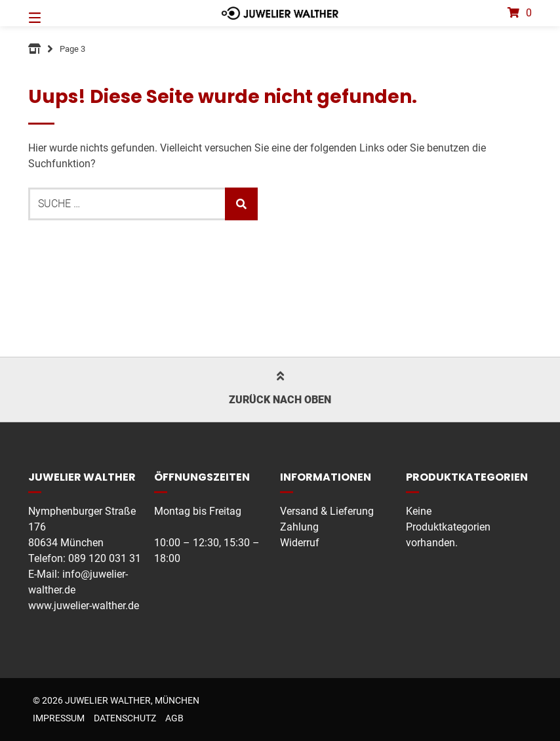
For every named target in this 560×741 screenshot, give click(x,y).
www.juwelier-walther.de (84, 606)
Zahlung (299, 527)
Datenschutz (125, 718)
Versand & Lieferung (327, 511)
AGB (174, 718)
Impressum (59, 718)
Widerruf (300, 543)
